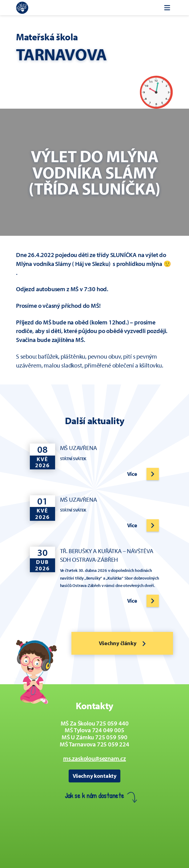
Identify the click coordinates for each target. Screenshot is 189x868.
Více (132, 474)
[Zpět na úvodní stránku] (22, 8)
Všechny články (122, 643)
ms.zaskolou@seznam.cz (95, 758)
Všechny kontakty (95, 776)
